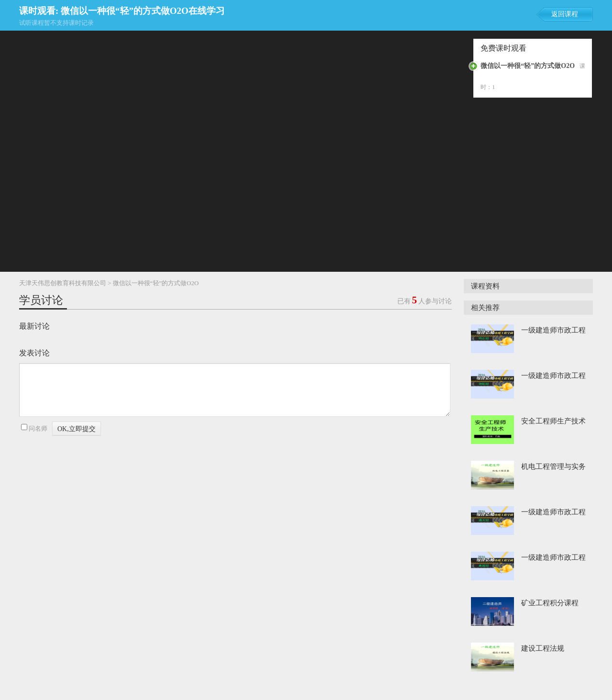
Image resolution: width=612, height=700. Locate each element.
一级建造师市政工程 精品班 (553, 331)
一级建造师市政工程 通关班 (553, 513)
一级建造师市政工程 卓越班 (553, 558)
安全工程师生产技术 (553, 421)
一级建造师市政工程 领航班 (553, 377)
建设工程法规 (543, 648)
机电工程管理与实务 (553, 467)
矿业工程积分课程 (550, 603)
